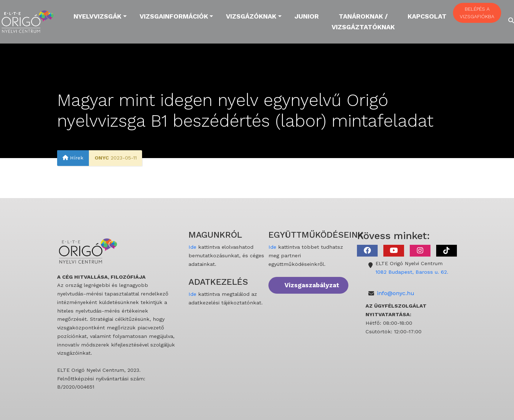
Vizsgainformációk (174, 16)
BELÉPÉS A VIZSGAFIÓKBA (477, 13)
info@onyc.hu (396, 293)
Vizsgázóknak (251, 16)
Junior (307, 16)
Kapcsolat (427, 16)
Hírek (73, 158)
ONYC (102, 158)
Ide (192, 247)
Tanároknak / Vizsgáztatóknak (363, 22)
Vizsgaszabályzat (312, 285)
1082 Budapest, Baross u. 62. (412, 272)
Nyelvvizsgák (97, 16)
